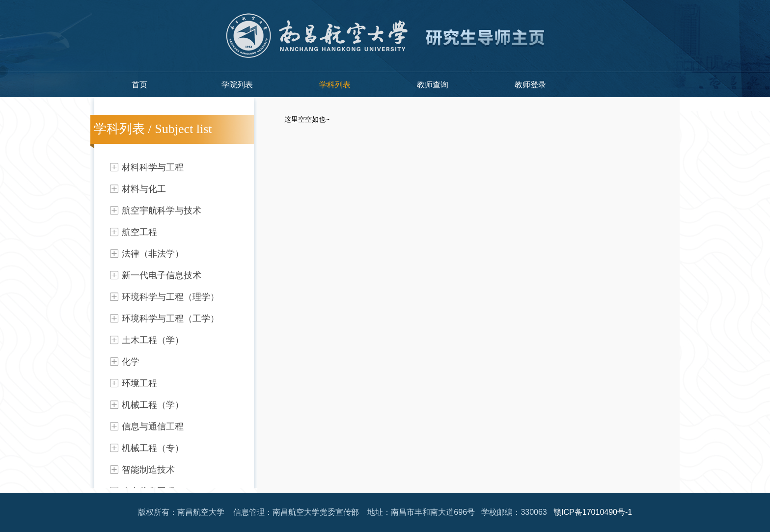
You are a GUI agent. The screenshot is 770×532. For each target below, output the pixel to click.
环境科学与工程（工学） (170, 319)
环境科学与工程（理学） (170, 297)
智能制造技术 (148, 470)
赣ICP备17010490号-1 (593, 512)
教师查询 (433, 85)
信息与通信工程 (153, 426)
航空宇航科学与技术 (162, 211)
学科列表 (335, 85)
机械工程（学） (153, 405)
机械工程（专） (153, 448)
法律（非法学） (153, 254)
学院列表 (237, 85)
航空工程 (139, 232)
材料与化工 (144, 189)
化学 (131, 362)
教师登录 (530, 85)
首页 (139, 85)
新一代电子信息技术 (162, 275)
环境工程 (139, 383)
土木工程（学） (153, 340)
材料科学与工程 (153, 167)
